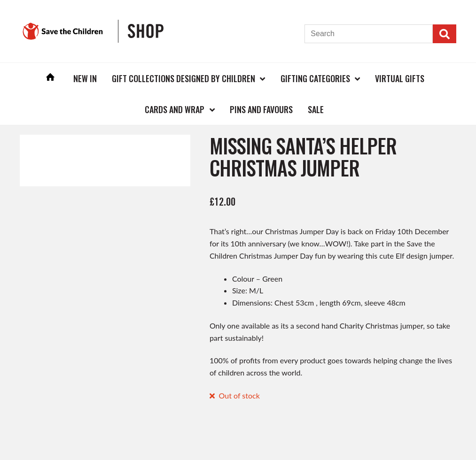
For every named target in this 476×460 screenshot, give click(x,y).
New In (85, 78)
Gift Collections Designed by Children (183, 78)
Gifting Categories (315, 78)
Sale (316, 109)
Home (50, 78)
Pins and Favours (261, 109)
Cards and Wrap (175, 109)
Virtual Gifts (400, 78)
